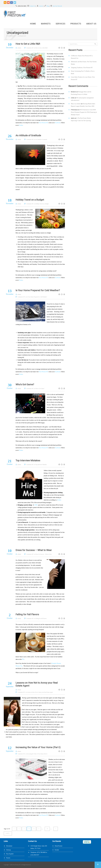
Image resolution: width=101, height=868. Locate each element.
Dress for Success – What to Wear (34, 550)
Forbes (59, 500)
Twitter (21, 125)
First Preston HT (11, 36)
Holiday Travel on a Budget (30, 200)
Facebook (58, 123)
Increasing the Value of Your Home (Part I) (38, 747)
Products (76, 24)
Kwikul (57, 850)
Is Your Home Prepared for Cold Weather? (38, 290)
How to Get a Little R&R (28, 44)
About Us (91, 24)
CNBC (36, 505)
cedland (19, 48)
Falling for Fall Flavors (27, 614)
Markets (46, 24)
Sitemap (8, 850)
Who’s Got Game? (25, 384)
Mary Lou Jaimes (76, 104)
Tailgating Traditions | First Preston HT (82, 68)
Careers (41, 6)
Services (60, 24)
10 (47, 829)
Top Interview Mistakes (28, 461)
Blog (48, 6)
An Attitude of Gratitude (28, 135)
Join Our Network (57, 6)
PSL (23, 659)
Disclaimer (9, 846)
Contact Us (32, 6)
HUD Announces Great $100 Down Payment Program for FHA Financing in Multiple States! (84, 112)
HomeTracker (59, 846)
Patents (8, 858)
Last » (8, 833)
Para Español (10, 854)
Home (33, 24)
